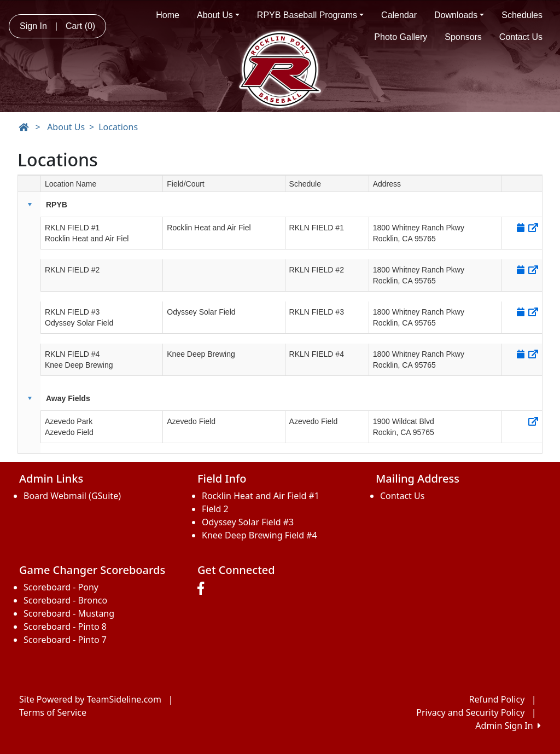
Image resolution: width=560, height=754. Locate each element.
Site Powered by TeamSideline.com (90, 699)
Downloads (459, 15)
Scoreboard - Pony (61, 587)
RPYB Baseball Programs (310, 15)
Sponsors (463, 37)
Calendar (399, 15)
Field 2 (215, 509)
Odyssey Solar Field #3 (248, 522)
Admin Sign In (508, 726)
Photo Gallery (401, 37)
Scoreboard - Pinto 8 (65, 627)
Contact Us (521, 37)
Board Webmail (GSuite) (72, 496)
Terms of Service (53, 712)
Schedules (522, 15)
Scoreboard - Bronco (65, 600)
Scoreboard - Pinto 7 (65, 640)
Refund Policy (497, 699)
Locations (118, 127)
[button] (30, 205)
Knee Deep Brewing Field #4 (259, 535)
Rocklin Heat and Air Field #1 (261, 496)
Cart (80, 26)
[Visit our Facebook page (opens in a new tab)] (203, 589)
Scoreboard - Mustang (69, 613)
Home (168, 15)
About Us (218, 15)
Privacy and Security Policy (470, 712)
